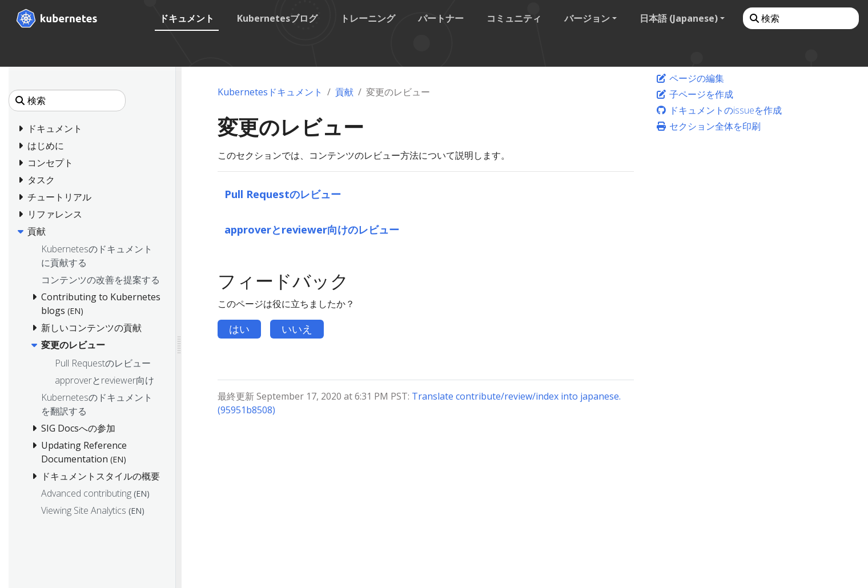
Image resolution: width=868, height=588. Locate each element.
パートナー (441, 18)
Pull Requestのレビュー (283, 194)
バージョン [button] (587, 18)
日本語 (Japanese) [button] (679, 18)
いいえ (297, 329)
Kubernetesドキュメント (270, 92)
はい (239, 329)
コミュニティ (514, 18)
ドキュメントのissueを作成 (719, 110)
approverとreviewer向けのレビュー (312, 229)
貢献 (344, 92)
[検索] (801, 18)
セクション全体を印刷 (708, 126)
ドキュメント (187, 18)
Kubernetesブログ (277, 18)
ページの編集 (690, 78)
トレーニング (368, 18)
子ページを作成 (694, 94)
